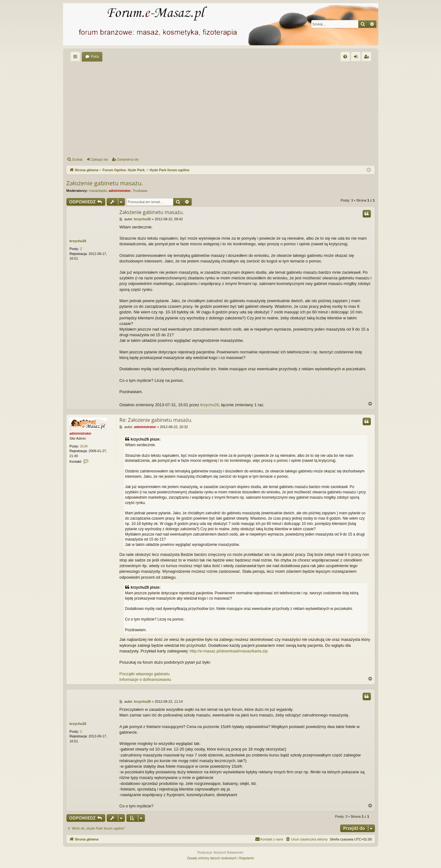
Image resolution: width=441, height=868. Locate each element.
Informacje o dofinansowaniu (145, 679)
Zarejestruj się (128, 159)
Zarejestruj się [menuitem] (368, 58)
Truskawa (140, 191)
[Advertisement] (221, 108)
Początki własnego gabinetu (145, 674)
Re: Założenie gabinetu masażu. (156, 420)
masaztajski (98, 191)
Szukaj (77, 159)
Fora (95, 57)
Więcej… (76, 58)
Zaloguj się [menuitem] (357, 58)
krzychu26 (78, 241)
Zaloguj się (100, 159)
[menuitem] (345, 57)
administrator (120, 191)
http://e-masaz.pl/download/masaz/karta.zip (229, 651)
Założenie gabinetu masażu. (105, 183)
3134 (84, 446)
